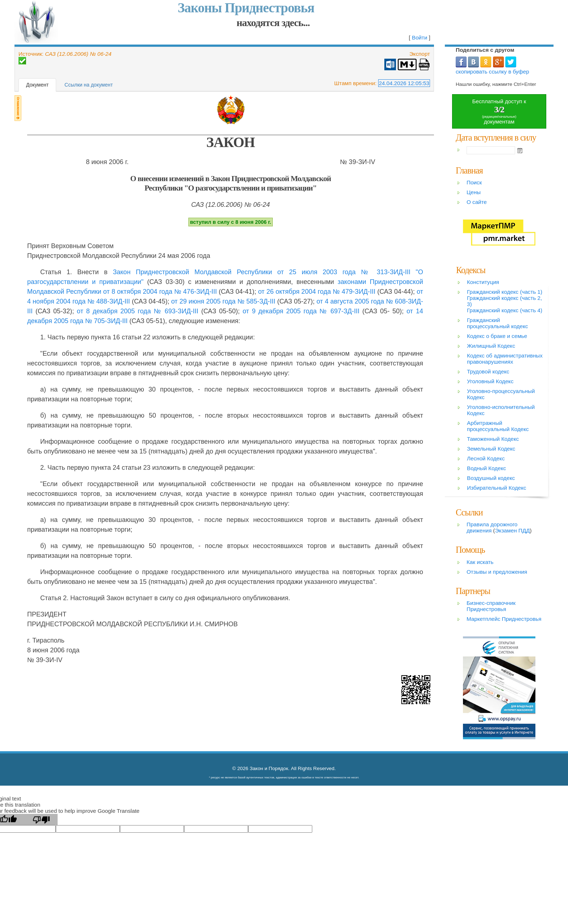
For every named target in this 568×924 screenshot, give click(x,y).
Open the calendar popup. (520, 150)
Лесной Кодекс (486, 458)
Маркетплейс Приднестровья (504, 619)
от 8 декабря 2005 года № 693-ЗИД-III (138, 311)
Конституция (483, 282)
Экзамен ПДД (512, 530)
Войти (420, 37)
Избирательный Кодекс (497, 488)
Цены (474, 192)
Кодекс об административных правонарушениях (505, 359)
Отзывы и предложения (497, 572)
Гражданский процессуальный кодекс (498, 323)
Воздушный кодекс (491, 478)
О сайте (477, 202)
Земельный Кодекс (491, 449)
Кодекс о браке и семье (497, 336)
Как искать (480, 562)
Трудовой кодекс (488, 371)
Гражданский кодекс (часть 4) (505, 310)
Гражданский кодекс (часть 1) (505, 292)
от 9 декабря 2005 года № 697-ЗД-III (301, 311)
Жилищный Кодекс (491, 346)
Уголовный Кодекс (490, 381)
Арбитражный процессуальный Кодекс (498, 426)
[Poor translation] (41, 819)
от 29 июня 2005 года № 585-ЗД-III (224, 301)
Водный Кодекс (486, 468)
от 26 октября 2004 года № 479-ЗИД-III (317, 292)
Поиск (474, 182)
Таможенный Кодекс (493, 439)
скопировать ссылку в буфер (492, 72)
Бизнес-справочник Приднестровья (491, 606)
